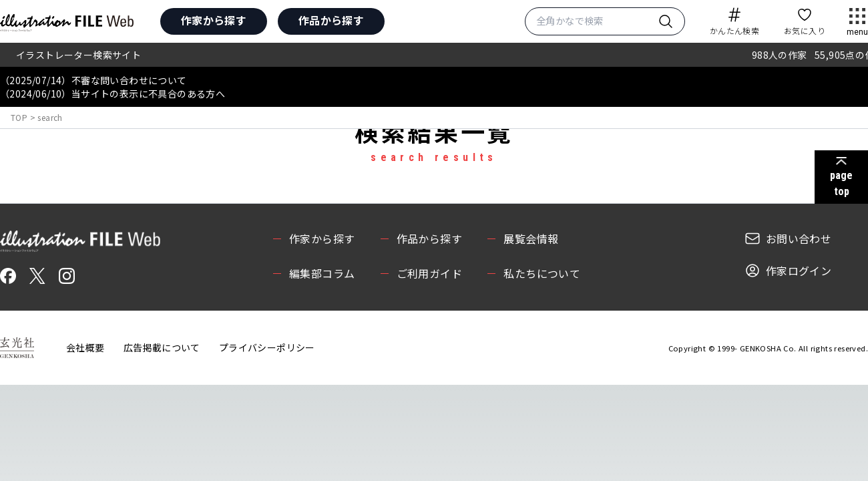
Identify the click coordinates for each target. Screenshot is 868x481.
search (50, 117)
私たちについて (542, 273)
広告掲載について (162, 347)
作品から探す (331, 20)
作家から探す (214, 20)
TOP (19, 117)
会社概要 (85, 347)
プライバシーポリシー (267, 347)
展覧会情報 (531, 238)
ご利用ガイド (429, 273)
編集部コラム (322, 273)
